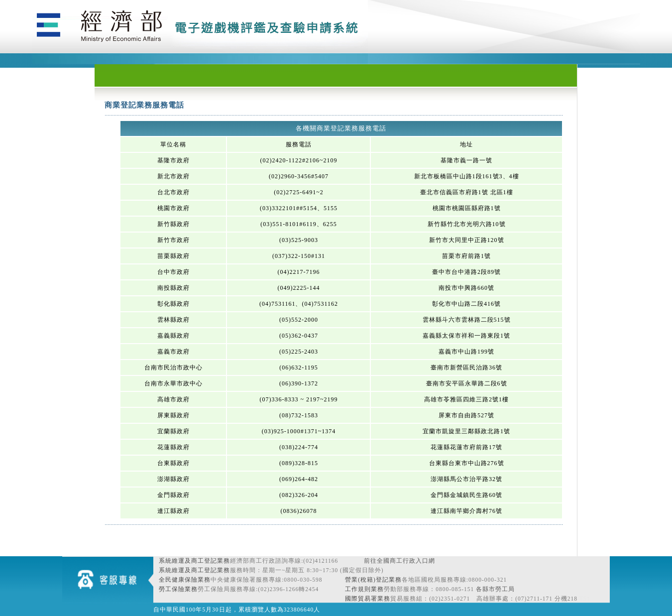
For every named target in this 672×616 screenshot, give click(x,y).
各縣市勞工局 (495, 589)
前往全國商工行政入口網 (399, 561)
